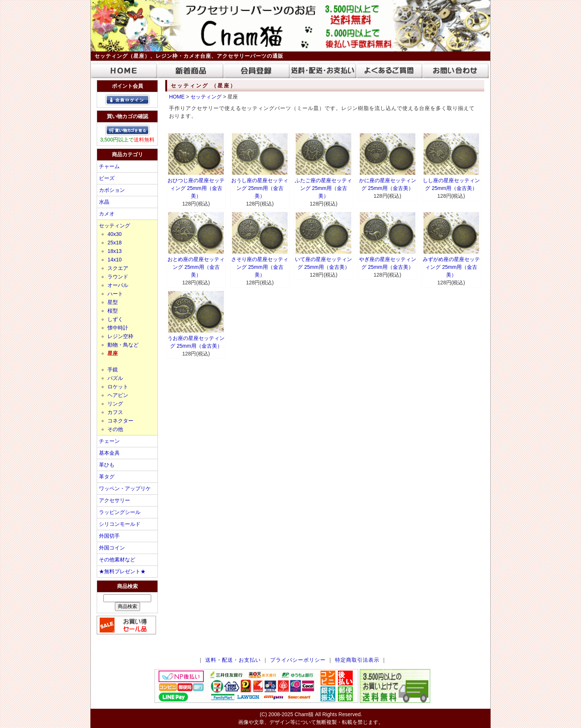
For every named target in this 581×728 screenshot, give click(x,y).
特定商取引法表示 (357, 660)
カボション (112, 190)
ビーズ (107, 178)
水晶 (104, 202)
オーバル (118, 285)
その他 (115, 429)
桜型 (113, 311)
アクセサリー (114, 500)
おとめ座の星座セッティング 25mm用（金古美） (196, 267)
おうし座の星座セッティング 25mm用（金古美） (260, 188)
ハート (115, 294)
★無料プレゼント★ (122, 571)
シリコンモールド (120, 524)
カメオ (107, 214)
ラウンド (118, 277)
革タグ (107, 477)
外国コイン (112, 548)
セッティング (114, 226)
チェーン (109, 441)
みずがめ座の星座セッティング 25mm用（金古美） (451, 267)
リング (115, 404)
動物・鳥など (123, 345)
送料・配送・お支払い (233, 660)
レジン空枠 (120, 336)
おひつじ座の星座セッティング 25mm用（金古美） (196, 188)
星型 (113, 302)
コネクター (120, 421)
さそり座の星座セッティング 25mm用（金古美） (260, 267)
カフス (115, 412)
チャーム (109, 166)
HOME (177, 97)
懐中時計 (118, 328)
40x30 (114, 234)
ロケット (118, 387)
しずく (115, 319)
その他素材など (117, 560)
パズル (115, 378)
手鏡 (113, 370)
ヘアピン (118, 395)
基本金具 (109, 453)
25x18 (114, 243)
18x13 (114, 251)
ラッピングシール (120, 512)
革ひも (107, 465)
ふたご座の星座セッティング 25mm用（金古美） (323, 188)
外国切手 (109, 536)
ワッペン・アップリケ (125, 488)
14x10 (114, 260)
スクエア (118, 268)
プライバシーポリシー (298, 660)
